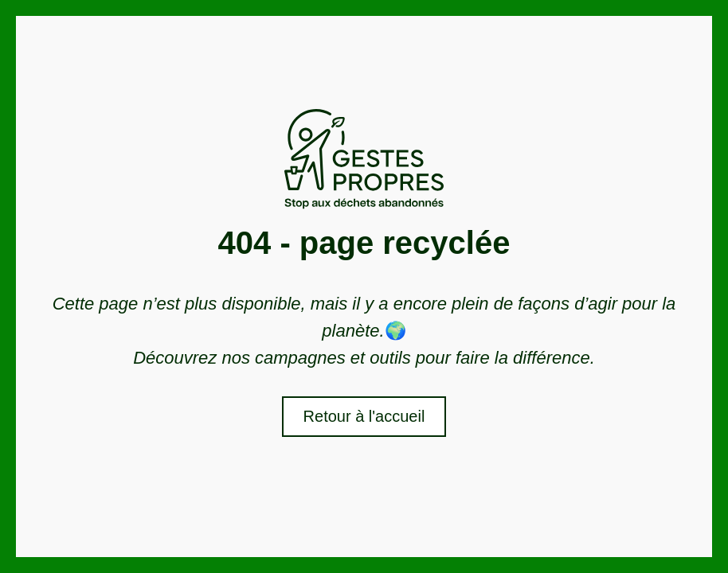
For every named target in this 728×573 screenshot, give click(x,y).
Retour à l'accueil (364, 416)
